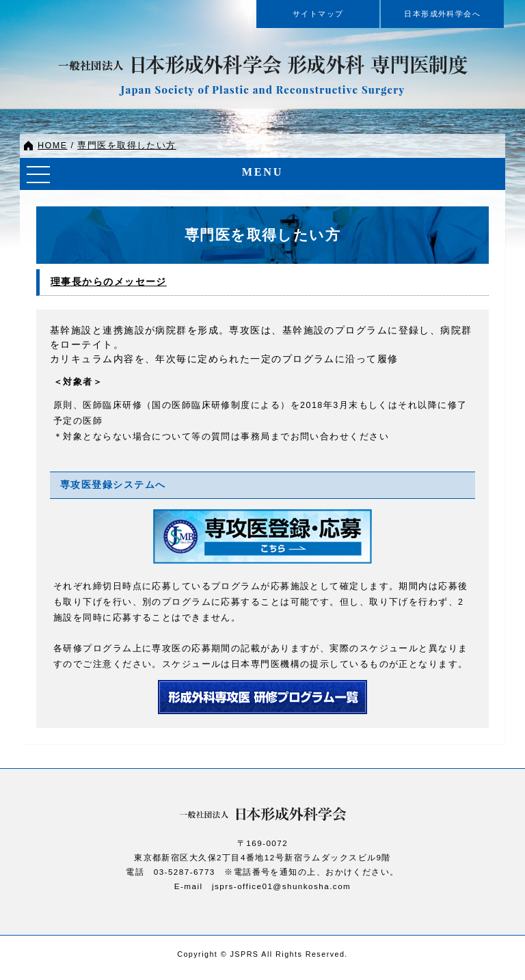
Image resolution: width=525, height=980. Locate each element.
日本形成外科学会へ (442, 14)
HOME (53, 146)
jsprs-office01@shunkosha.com (281, 886)
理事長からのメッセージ (109, 282)
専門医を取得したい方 (126, 146)
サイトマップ (318, 14)
